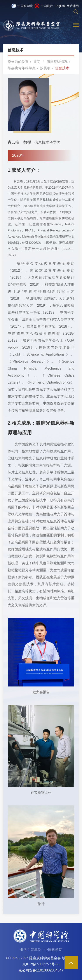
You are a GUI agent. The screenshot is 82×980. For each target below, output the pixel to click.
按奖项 (45, 68)
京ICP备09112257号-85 (41, 964)
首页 (37, 62)
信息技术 (62, 68)
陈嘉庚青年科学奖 (22, 68)
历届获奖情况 (57, 62)
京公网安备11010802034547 (41, 970)
